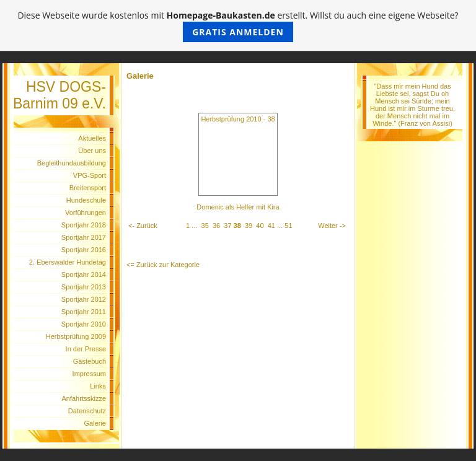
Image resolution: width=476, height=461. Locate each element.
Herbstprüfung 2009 (76, 336)
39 (249, 226)
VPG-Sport (90, 175)
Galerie (95, 423)
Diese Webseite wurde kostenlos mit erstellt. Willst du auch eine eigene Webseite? (238, 26)
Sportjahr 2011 (84, 312)
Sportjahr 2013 (84, 287)
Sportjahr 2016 (84, 250)
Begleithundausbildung (72, 163)
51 (288, 226)
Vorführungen (86, 213)
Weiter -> (332, 226)
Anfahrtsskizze (84, 398)
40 (260, 226)
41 (271, 226)
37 (227, 226)
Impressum (89, 374)
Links (98, 386)
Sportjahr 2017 (84, 237)
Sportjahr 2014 (84, 274)
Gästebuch (90, 361)
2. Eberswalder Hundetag (68, 262)
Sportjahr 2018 (84, 225)
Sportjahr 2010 (84, 324)
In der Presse (86, 349)
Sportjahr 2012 (84, 299)
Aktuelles (92, 138)
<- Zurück (143, 226)
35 (205, 226)
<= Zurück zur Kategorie (163, 265)
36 (216, 226)
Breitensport (88, 188)
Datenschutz (87, 411)
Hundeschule (86, 200)
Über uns (92, 151)
